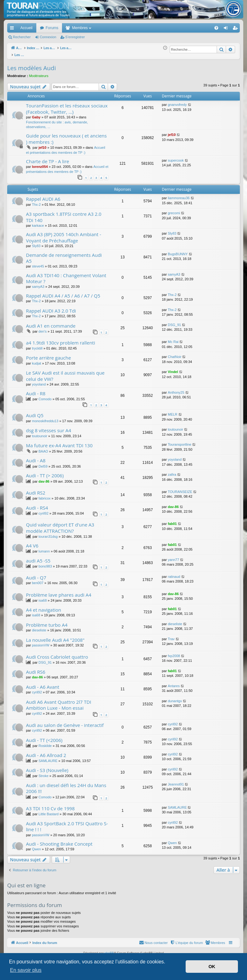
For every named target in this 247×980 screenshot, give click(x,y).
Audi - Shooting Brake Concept (59, 840)
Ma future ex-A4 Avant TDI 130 (59, 442)
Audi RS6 (36, 668)
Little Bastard (49, 811)
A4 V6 (32, 542)
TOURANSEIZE (180, 488)
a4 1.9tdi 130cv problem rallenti (61, 339)
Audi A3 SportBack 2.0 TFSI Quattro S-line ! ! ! (67, 823)
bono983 (45, 563)
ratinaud (174, 573)
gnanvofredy (177, 101)
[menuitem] (195, 28)
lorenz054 (40, 163)
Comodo (45, 396)
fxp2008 (174, 652)
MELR (173, 411)
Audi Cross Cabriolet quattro (57, 653)
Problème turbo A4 (47, 621)
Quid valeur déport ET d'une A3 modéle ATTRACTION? (60, 524)
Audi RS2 (36, 489)
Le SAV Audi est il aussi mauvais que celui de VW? (65, 372)
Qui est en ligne (26, 882)
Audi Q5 (35, 412)
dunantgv (175, 697)
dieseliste (39, 627)
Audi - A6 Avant (43, 683)
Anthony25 (176, 389)
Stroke (44, 772)
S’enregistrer (75, 37)
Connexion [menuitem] (227, 29)
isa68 (43, 597)
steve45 (38, 263)
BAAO (43, 448)
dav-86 (44, 478)
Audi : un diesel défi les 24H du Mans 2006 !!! (66, 785)
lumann (44, 548)
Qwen (36, 846)
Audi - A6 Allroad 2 (46, 752)
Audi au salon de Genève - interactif (65, 722)
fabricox (45, 495)
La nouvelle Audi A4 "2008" (55, 636)
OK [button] (212, 967)
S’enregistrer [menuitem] (237, 29)
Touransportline (180, 441)
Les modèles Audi (31, 65)
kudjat (36, 360)
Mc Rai (173, 338)
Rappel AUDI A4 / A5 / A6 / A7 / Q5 (63, 292)
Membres (80, 28)
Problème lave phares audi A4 (59, 591)
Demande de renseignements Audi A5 (64, 254)
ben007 (38, 579)
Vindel (173, 368)
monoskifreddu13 (45, 417)
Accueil (26, 28)
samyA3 (38, 283)
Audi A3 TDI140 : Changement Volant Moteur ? (66, 275)
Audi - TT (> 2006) (45, 472)
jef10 (42, 144)
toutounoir (40, 433)
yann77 (173, 556)
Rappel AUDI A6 (43, 195)
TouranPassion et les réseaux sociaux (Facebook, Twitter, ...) (67, 105)
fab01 (172, 520)
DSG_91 (174, 321)
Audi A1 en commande (51, 322)
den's (43, 328)
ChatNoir (175, 353)
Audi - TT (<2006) (44, 737)
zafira (172, 471)
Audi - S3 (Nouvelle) (47, 767)
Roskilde (45, 742)
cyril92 (44, 510)
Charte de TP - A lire (48, 158)
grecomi (174, 210)
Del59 (43, 463)
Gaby (36, 114)
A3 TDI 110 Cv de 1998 (50, 805)
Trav (171, 635)
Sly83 (36, 242)
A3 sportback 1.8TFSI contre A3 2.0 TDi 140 (64, 213)
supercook (176, 157)
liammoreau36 (179, 194)
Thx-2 (36, 201)
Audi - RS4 (37, 504)
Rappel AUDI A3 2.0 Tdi (51, 307)
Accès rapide (13, 29)
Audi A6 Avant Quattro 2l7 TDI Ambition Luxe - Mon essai (59, 701)
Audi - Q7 (36, 574)
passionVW (41, 642)
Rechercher (22, 37)
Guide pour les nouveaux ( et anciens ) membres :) (66, 135)
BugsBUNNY (178, 251)
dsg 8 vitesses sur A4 (49, 427)
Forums (52, 28)
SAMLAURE (48, 757)
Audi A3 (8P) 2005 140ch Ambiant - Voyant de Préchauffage (64, 234)
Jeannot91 (176, 781)
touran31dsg (48, 533)
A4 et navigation (44, 606)
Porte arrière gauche (49, 354)
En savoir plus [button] (26, 970)
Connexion (48, 37)
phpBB (109, 950)
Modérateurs (39, 72)
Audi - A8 (36, 457)
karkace (38, 222)
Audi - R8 (36, 390)
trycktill (37, 345)
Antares (174, 682)
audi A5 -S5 (38, 557)
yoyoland (39, 381)
